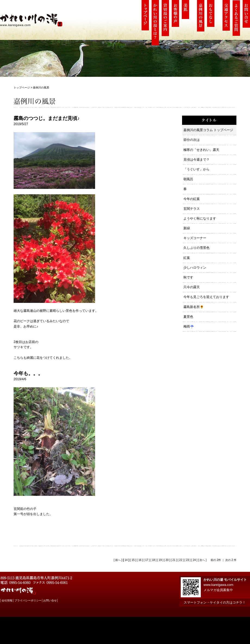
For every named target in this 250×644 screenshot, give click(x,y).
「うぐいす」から (196, 169)
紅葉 (187, 258)
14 (126, 560)
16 (140, 560)
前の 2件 (216, 560)
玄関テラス (192, 209)
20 (167, 560)
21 (174, 560)
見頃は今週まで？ (196, 160)
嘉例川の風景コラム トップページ (208, 130)
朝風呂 (188, 179)
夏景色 (188, 317)
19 (160, 560)
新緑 (187, 228)
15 (133, 560)
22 (181, 560)
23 (187, 560)
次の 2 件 (231, 560)
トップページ (22, 88)
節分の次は (192, 140)
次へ (202, 560)
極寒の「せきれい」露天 (201, 150)
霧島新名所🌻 (194, 307)
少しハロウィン (195, 268)
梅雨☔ (189, 326)
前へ (118, 560)
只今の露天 (192, 287)
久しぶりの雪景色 (196, 248)
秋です (188, 277)
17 (147, 560)
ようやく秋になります (200, 218)
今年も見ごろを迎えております (206, 297)
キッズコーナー (195, 238)
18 (153, 560)
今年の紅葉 (192, 199)
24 (194, 560)
